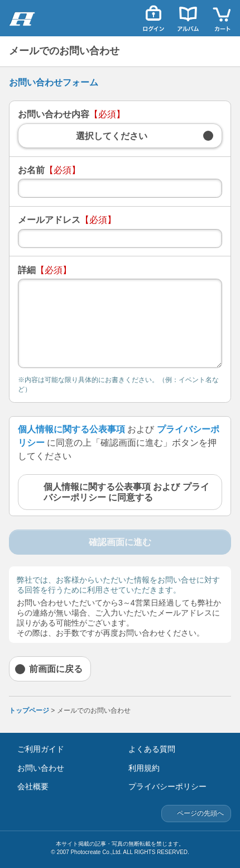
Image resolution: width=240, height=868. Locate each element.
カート (223, 18)
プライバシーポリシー (167, 786)
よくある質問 (152, 749)
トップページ (29, 710)
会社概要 (33, 786)
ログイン (153, 18)
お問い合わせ (41, 768)
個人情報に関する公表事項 (71, 429)
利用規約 (144, 768)
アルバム (188, 18)
